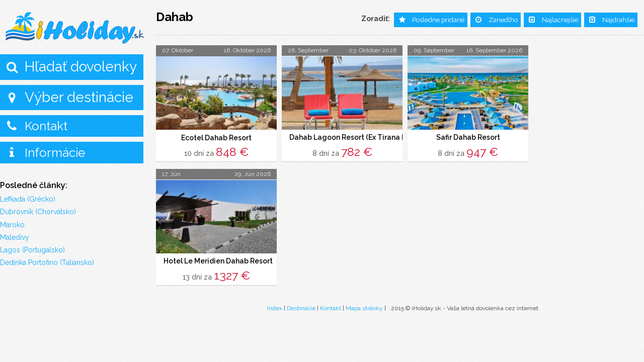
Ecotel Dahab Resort (216, 138)
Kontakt (46, 126)
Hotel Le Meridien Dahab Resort (218, 261)
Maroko (12, 225)
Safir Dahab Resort (468, 138)
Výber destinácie (79, 97)
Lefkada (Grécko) (28, 199)
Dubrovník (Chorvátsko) (38, 212)
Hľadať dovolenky (81, 67)
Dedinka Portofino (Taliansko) (47, 262)
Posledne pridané (438, 20)
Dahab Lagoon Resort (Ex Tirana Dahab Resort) (370, 138)
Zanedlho (503, 20)
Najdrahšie (618, 20)
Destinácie (301, 308)
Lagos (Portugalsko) (32, 250)
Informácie (55, 153)
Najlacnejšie (560, 20)
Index (275, 308)
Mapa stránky (364, 308)
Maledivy (15, 237)
